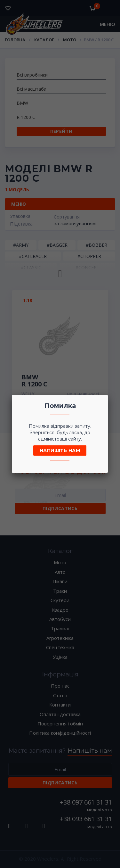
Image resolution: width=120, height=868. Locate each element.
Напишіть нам (60, 451)
